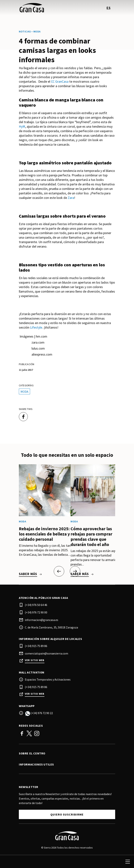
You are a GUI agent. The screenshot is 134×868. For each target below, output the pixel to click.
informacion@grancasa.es (42, 620)
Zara (71, 198)
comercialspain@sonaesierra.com (46, 653)
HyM (22, 126)
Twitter (29, 733)
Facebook (22, 733)
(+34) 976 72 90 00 (36, 612)
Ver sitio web (35, 660)
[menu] (128, 862)
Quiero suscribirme (67, 814)
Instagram (37, 733)
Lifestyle (36, 327)
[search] (7, 862)
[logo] (43, 8)
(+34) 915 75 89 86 (36, 646)
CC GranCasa (60, 81)
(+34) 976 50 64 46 (36, 605)
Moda (24, 392)
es (109, 8)
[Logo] (67, 836)
